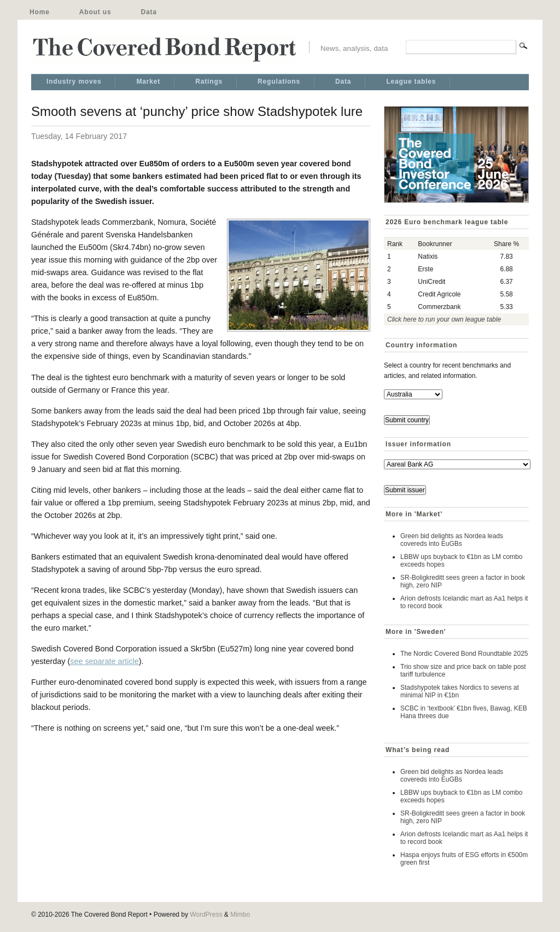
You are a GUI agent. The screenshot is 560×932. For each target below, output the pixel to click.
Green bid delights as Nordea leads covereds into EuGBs (452, 540)
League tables (411, 81)
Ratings (209, 81)
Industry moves (74, 81)
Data (148, 12)
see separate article (104, 661)
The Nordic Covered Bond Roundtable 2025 (464, 654)
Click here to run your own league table (444, 319)
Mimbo (240, 914)
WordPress (206, 914)
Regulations (279, 81)
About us (95, 12)
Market (148, 81)
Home (40, 12)
